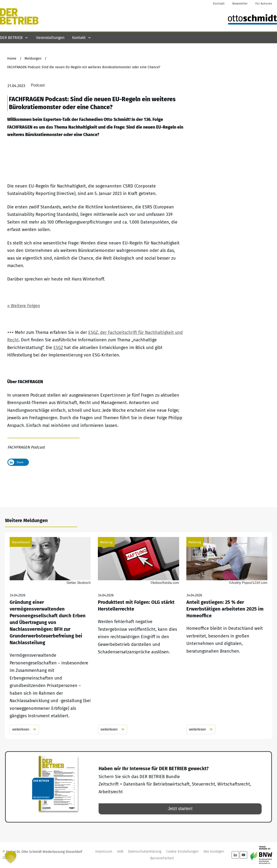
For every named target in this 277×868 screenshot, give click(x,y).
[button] (11, 857)
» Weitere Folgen (24, 331)
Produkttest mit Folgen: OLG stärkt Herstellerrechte (138, 636)
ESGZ (58, 373)
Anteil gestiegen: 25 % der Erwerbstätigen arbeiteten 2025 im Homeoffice (227, 636)
